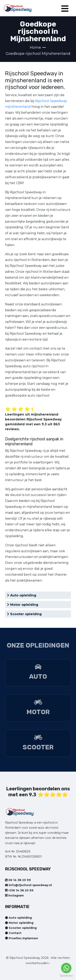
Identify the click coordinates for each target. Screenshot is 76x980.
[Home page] (18, 7)
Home (35, 47)
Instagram (14, 895)
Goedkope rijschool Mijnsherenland (38, 54)
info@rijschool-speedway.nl (28, 885)
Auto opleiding (22, 595)
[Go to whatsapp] (66, 968)
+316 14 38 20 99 (19, 890)
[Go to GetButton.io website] (66, 976)
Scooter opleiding (24, 614)
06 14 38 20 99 (18, 880)
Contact (13, 933)
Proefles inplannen (22, 938)
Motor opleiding (23, 605)
